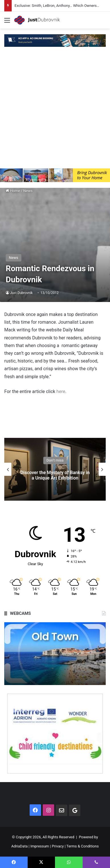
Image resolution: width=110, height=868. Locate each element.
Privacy (58, 846)
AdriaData (20, 846)
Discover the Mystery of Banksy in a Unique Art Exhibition (55, 475)
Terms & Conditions (82, 846)
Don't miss (55, 460)
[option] (55, 469)
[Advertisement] (55, 110)
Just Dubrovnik (21, 293)
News (28, 191)
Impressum (40, 846)
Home (13, 191)
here (61, 391)
